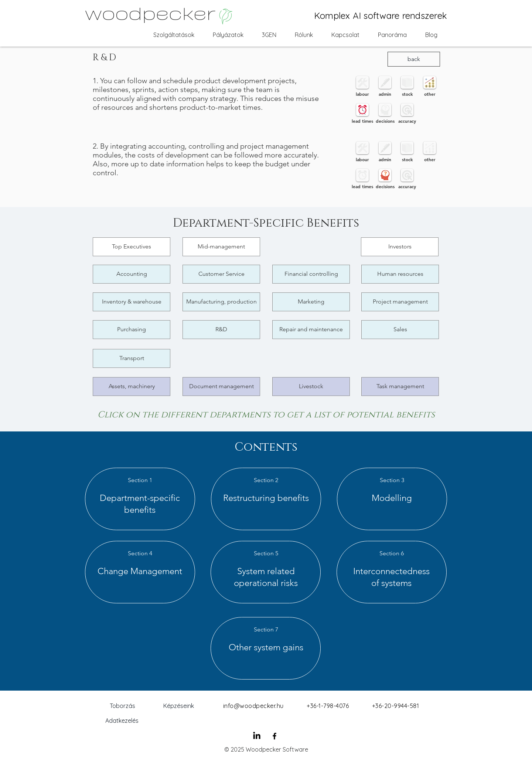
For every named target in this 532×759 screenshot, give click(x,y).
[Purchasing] (132, 330)
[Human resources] (400, 274)
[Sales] (400, 330)
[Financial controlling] (311, 274)
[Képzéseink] (178, 706)
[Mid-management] (221, 247)
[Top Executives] (132, 247)
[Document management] (221, 387)
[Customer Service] (221, 274)
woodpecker (150, 12)
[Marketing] (311, 302)
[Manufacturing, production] (221, 302)
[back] (414, 59)
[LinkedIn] (257, 736)
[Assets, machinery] (132, 387)
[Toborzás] (122, 706)
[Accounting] (132, 274)
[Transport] (132, 358)
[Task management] (400, 387)
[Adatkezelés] (122, 721)
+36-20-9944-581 (395, 706)
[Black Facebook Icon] (274, 736)
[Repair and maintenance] (311, 330)
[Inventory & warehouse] (132, 302)
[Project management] (400, 302)
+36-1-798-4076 (328, 706)
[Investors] (400, 247)
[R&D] (221, 330)
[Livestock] (311, 387)
